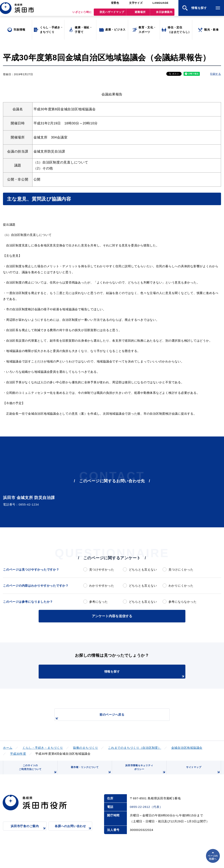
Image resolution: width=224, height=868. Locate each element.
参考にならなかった (183, 602)
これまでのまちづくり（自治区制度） (135, 747)
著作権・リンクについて (90, 772)
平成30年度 (18, 753)
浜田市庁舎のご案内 (29, 832)
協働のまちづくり (85, 747)
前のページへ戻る (107, 716)
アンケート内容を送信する (112, 616)
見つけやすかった (102, 570)
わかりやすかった (102, 586)
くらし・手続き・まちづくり (43, 747)
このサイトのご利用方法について (37, 771)
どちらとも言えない (143, 570)
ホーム (8, 747)
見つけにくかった (181, 570)
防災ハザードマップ (112, 14)
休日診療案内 (164, 14)
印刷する (216, 74)
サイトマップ (203, 772)
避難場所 (140, 14)
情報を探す (122, 673)
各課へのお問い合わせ (73, 832)
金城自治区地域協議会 (187, 747)
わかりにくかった (181, 586)
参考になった (99, 602)
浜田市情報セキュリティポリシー (144, 771)
